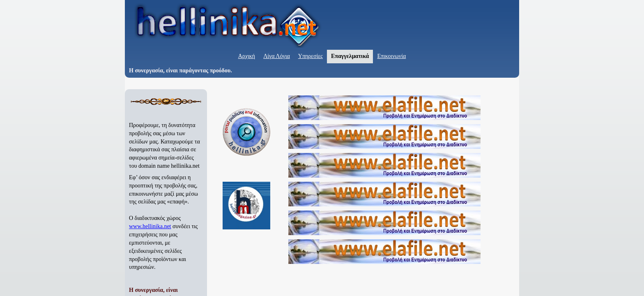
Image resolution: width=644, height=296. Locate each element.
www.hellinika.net (150, 226)
